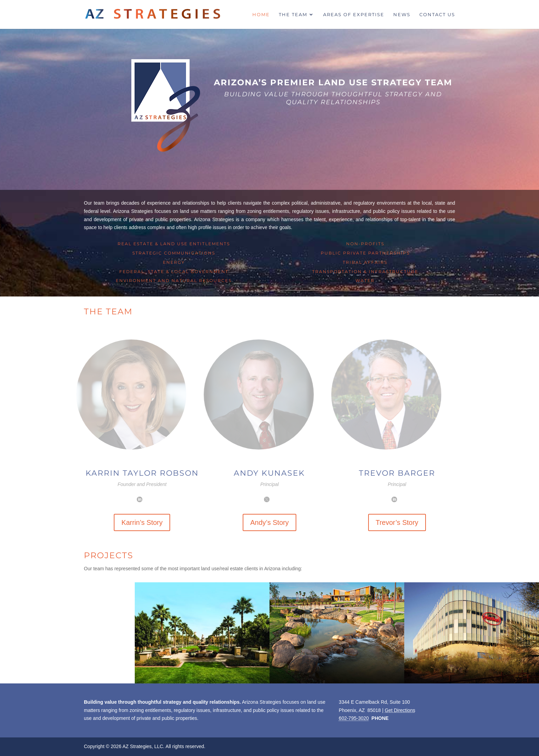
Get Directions (400, 710)
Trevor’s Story (397, 522)
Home (261, 15)
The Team (293, 15)
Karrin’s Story (142, 522)
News (402, 15)
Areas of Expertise (354, 15)
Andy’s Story (269, 522)
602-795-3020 (354, 718)
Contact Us (437, 15)
